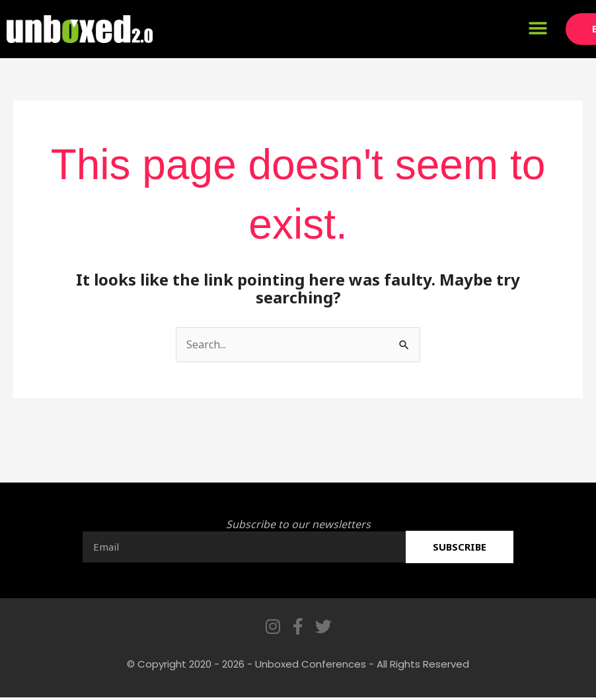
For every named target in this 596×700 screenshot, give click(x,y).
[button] (538, 28)
